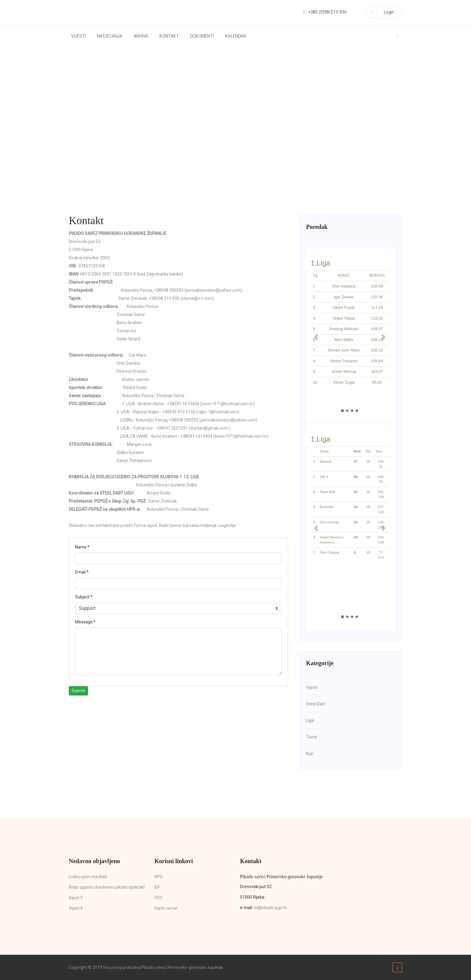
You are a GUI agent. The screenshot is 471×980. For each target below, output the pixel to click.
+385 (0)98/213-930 (325, 12)
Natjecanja (110, 36)
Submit (78, 691)
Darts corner (166, 908)
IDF (157, 887)
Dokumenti (202, 36)
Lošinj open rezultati (88, 877)
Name (82, 547)
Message (85, 622)
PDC (158, 898)
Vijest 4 (76, 908)
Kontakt (169, 36)
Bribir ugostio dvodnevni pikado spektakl (107, 887)
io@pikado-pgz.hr (270, 908)
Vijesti (78, 36)
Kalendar (236, 36)
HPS (158, 877)
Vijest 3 (76, 898)
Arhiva (141, 36)
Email (82, 572)
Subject (84, 597)
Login (380, 12)
